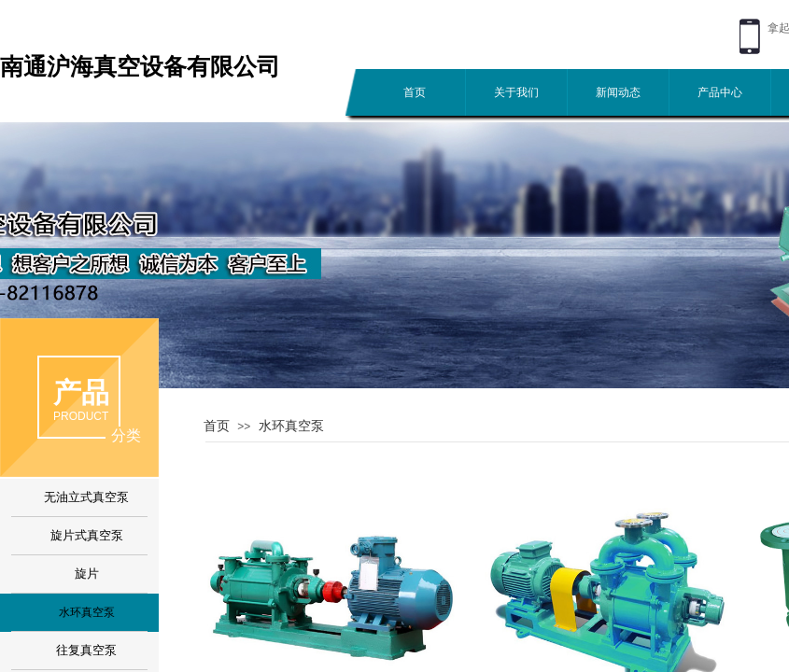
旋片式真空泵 (87, 535)
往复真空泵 (86, 650)
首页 (415, 92)
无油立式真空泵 (86, 497)
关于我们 (516, 92)
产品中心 (720, 92)
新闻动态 (618, 92)
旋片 (87, 574)
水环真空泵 (291, 426)
